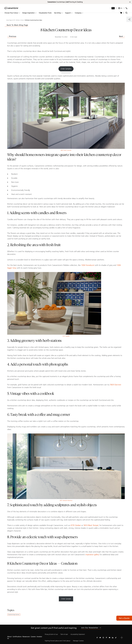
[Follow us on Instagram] (103, 638)
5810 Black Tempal (91, 525)
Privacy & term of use (51, 634)
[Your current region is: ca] (120, 8)
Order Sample (66, 599)
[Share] (129, 19)
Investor (39, 637)
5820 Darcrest (116, 385)
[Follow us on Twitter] (100, 638)
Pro (113, 8)
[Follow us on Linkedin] (113, 638)
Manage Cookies (78, 641)
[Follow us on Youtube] (110, 638)
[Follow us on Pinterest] (106, 638)
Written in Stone (20, 20)
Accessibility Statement (78, 634)
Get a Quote (124, 618)
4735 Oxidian (76, 525)
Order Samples (66, 69)
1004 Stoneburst (88, 265)
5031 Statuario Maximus (66, 500)
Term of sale (64, 634)
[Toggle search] (126, 13)
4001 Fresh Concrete (66, 150)
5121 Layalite (66, 336)
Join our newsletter (91, 628)
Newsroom (26, 637)
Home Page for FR (11, 20)
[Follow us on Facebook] (97, 638)
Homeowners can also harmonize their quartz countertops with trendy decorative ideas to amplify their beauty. (51, 198)
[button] (12, 13)
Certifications (17, 637)
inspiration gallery (92, 555)
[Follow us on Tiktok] (116, 638)
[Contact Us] (127, 8)
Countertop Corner (14, 615)
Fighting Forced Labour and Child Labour (58, 641)
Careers (33, 637)
